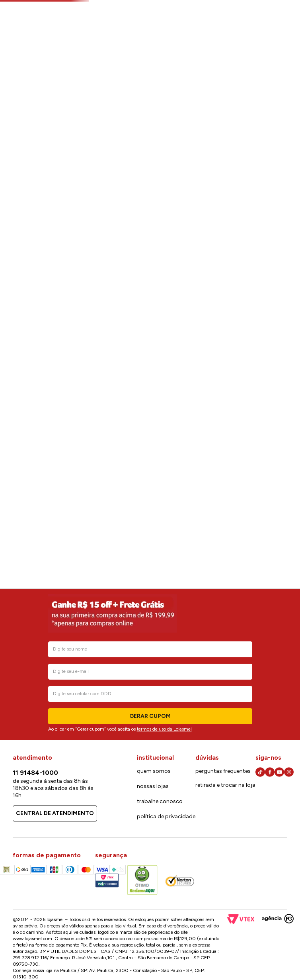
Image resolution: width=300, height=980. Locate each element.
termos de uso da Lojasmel (164, 729)
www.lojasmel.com (32, 939)
